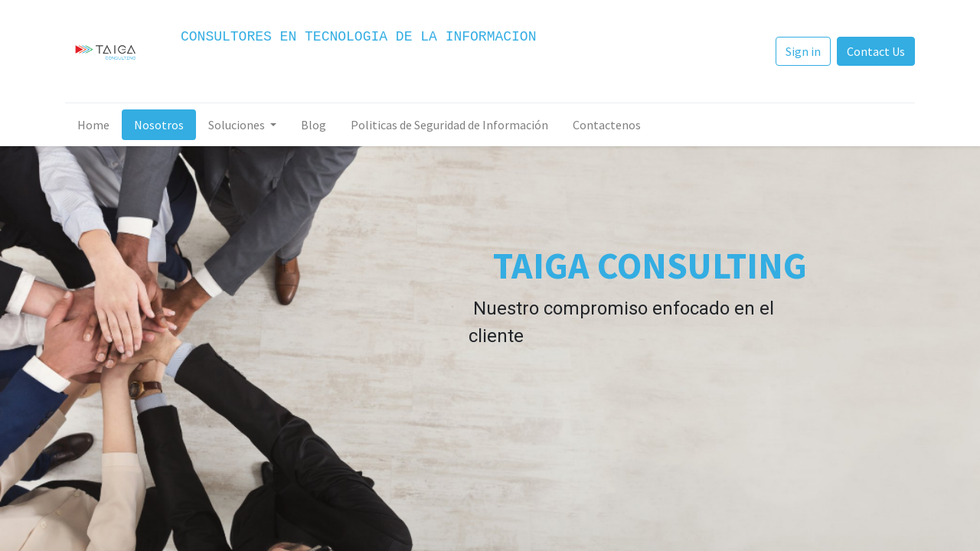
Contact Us (876, 51)
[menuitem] (93, 125)
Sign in (803, 51)
